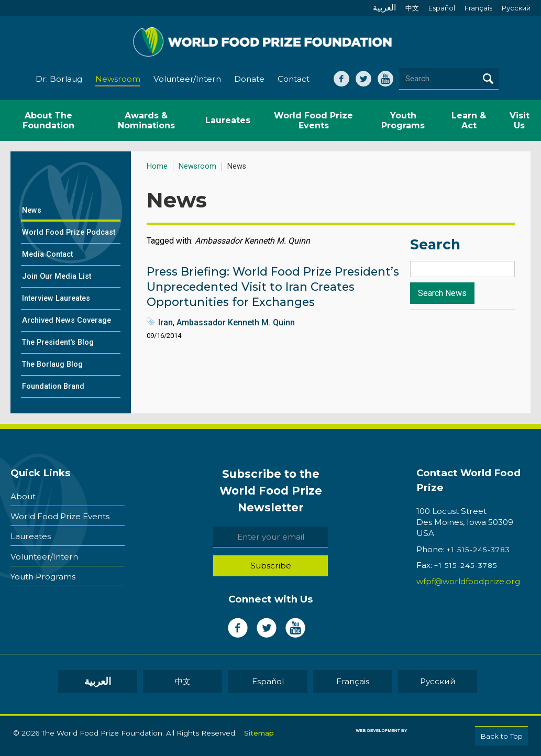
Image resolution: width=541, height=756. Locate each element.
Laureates (31, 536)
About (23, 496)
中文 (412, 8)
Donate (249, 79)
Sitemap (259, 733)
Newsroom (118, 79)
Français (478, 8)
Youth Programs (43, 576)
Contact (294, 79)
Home (157, 167)
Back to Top (501, 736)
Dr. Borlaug (59, 79)
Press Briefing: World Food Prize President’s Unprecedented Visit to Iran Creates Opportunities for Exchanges (273, 287)
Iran (165, 323)
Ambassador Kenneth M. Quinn (236, 323)
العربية (384, 8)
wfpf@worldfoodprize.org (468, 582)
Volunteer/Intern (187, 79)
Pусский (516, 8)
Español (442, 8)
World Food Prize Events (60, 516)
